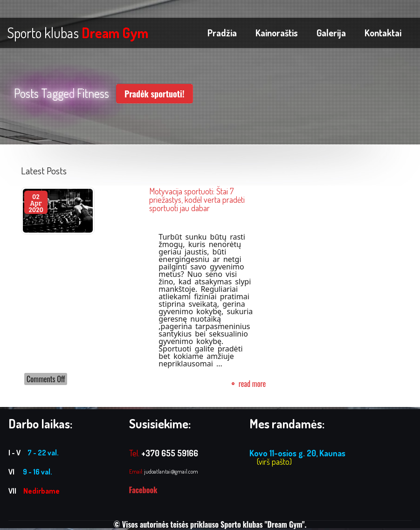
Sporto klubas (78, 33)
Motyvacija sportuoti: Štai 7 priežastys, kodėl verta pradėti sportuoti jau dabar (197, 200)
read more (252, 384)
